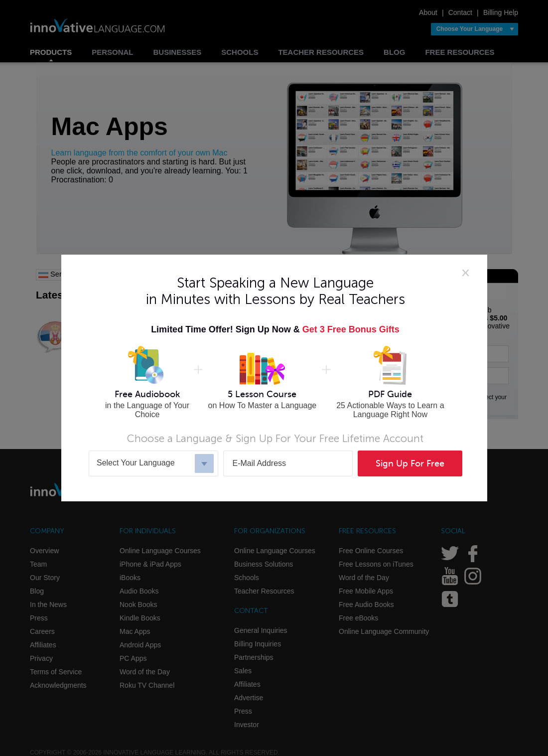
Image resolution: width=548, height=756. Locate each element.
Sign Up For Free (410, 463)
